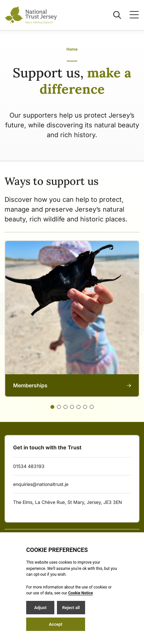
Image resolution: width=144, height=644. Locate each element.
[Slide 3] (72, 407)
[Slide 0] (52, 407)
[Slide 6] (92, 407)
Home (72, 49)
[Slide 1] (59, 407)
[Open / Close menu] (130, 15)
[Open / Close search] (113, 15)
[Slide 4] (79, 407)
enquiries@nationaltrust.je (41, 484)
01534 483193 (29, 466)
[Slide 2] (65, 407)
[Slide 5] (85, 407)
